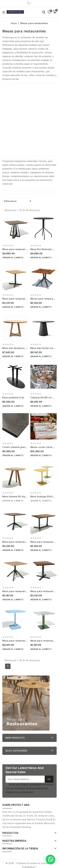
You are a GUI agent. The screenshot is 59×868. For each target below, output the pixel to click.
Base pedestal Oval (13, 397)
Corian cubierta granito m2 (17, 447)
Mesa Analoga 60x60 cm (44, 496)
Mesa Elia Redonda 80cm (44, 249)
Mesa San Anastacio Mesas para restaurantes (28, 348)
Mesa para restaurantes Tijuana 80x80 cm (26, 542)
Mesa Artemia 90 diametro (17, 496)
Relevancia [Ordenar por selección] (18, 201)
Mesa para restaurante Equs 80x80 (22, 299)
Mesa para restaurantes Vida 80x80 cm (24, 249)
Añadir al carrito (13, 257)
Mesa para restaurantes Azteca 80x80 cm (26, 591)
